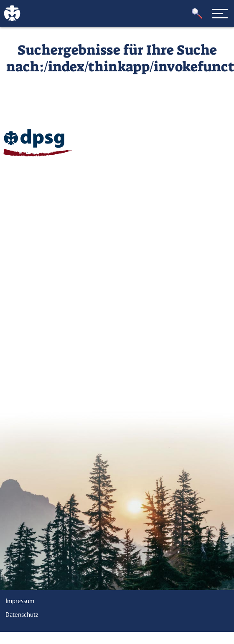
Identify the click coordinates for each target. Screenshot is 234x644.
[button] (197, 14)
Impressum (20, 601)
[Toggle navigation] (220, 13)
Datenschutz (22, 615)
